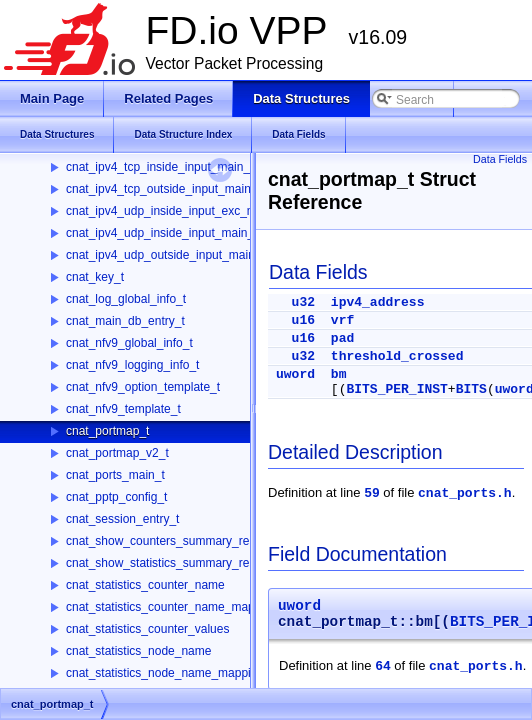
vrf (342, 320)
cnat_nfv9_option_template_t (143, 387)
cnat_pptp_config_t (116, 497)
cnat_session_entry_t (122, 519)
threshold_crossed (397, 356)
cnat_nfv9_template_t (123, 409)
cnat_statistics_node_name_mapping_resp (180, 673)
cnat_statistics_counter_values (147, 629)
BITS (471, 389)
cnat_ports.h (465, 493)
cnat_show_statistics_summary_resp (164, 563)
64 (383, 666)
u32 (303, 302)
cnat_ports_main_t (115, 475)
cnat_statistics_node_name (138, 651)
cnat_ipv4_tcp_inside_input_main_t (159, 167)
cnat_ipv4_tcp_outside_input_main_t (163, 189)
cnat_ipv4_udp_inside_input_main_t (161, 233)
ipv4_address (378, 302)
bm (339, 374)
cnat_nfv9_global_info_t (129, 343)
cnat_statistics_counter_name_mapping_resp (186, 607)
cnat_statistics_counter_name (145, 585)
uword (295, 374)
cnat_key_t (95, 277)
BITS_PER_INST (396, 389)
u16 (303, 320)
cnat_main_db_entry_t (125, 321)
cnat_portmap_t (107, 431)
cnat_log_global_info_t (126, 299)
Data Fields (500, 159)
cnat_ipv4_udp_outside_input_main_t (165, 255)
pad (342, 338)
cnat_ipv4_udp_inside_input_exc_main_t (174, 211)
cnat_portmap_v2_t (117, 453)
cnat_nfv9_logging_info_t (132, 365)
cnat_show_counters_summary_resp (164, 541)
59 (372, 493)
